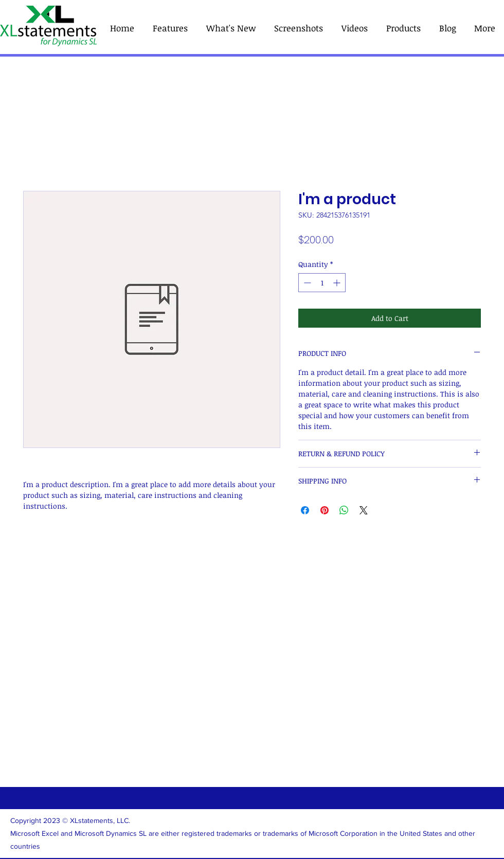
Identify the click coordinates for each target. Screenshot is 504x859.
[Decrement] (306, 283)
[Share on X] (364, 510)
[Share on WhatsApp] (344, 510)
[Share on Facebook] (305, 510)
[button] (403, 28)
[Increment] (338, 283)
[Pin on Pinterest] (325, 510)
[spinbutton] (322, 283)
